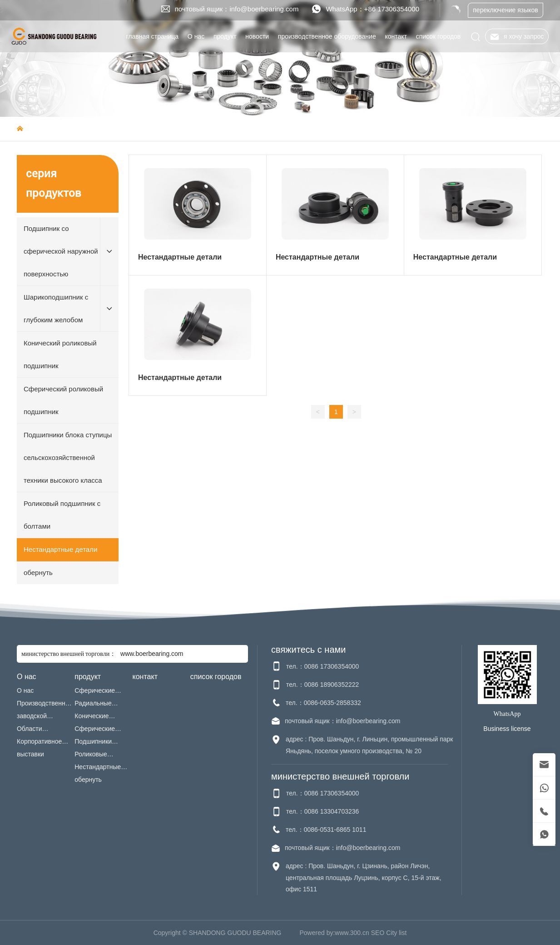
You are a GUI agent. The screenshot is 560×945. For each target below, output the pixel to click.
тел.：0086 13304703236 (322, 811)
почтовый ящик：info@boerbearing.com (237, 9)
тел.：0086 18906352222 (322, 685)
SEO (378, 933)
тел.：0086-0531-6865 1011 (326, 830)
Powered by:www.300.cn (335, 933)
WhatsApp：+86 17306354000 (372, 9)
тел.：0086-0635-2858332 (323, 703)
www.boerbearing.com (152, 654)
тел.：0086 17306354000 (322, 666)
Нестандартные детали (180, 257)
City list (396, 933)
